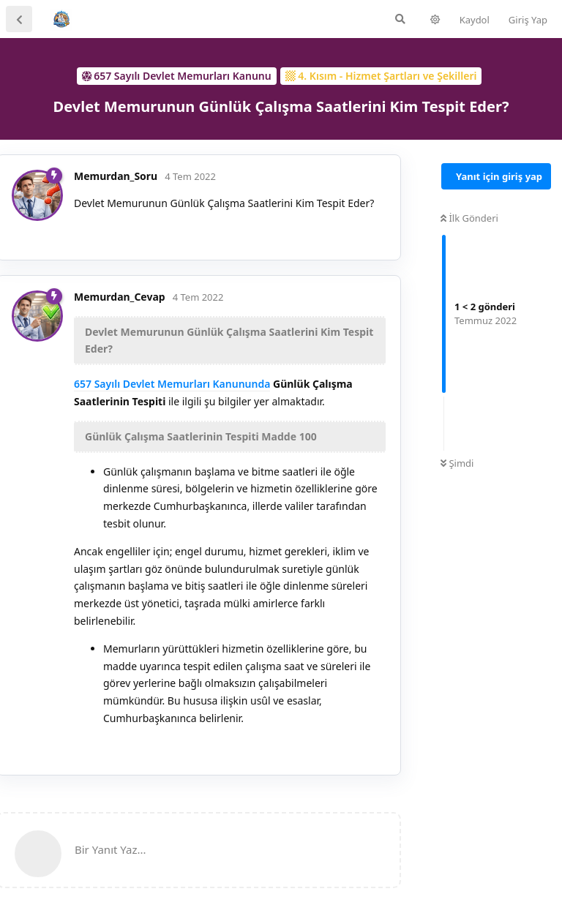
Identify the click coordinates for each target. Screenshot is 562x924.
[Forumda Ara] (400, 19)
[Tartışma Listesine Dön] (19, 19)
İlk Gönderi (469, 218)
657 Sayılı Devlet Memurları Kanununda (172, 384)
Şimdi (457, 463)
